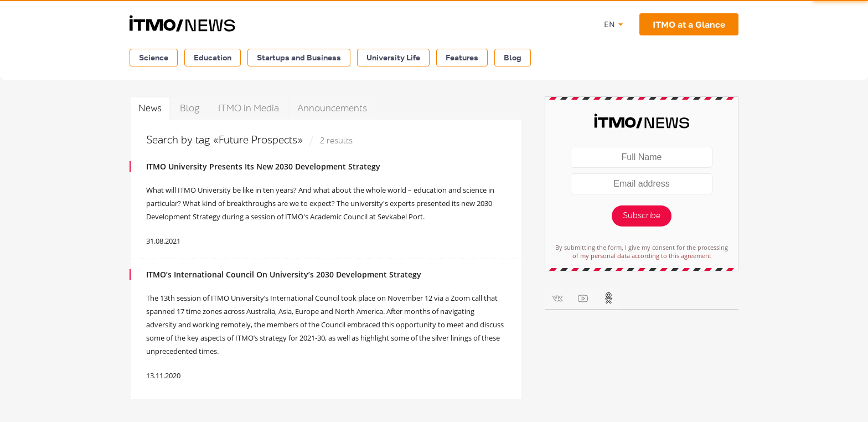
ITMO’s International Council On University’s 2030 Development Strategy (284, 274)
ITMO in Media (249, 108)
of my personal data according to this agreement (642, 256)
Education (213, 57)
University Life (393, 57)
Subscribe (642, 216)
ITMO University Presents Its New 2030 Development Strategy (263, 166)
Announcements (332, 108)
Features (462, 57)
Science (154, 57)
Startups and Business (299, 57)
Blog (513, 57)
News (150, 108)
